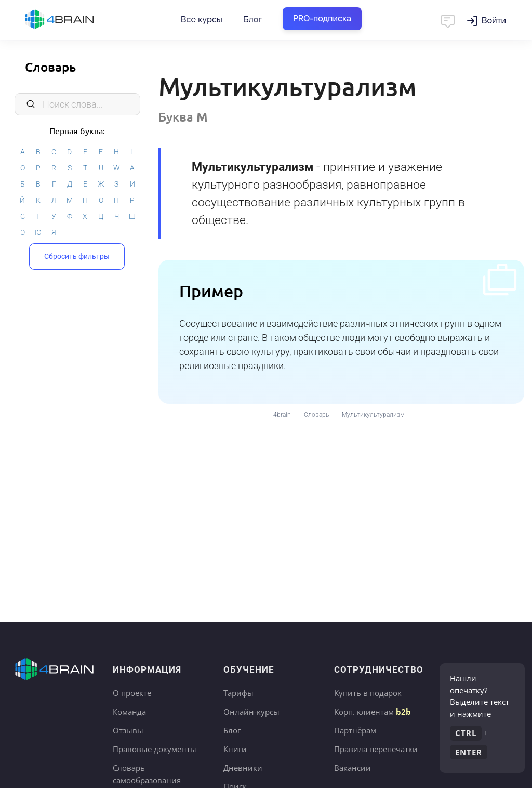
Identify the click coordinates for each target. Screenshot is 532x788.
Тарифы (238, 693)
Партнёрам (355, 730)
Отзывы (128, 730)
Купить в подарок (368, 693)
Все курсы (202, 19)
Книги (235, 749)
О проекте (132, 693)
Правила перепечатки (376, 749)
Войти (494, 21)
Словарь (50, 67)
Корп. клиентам (373, 712)
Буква (183, 117)
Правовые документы (155, 749)
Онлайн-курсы (251, 712)
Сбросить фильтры (77, 256)
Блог (252, 19)
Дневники (243, 768)
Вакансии (353, 768)
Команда (129, 712)
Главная (78, 20)
